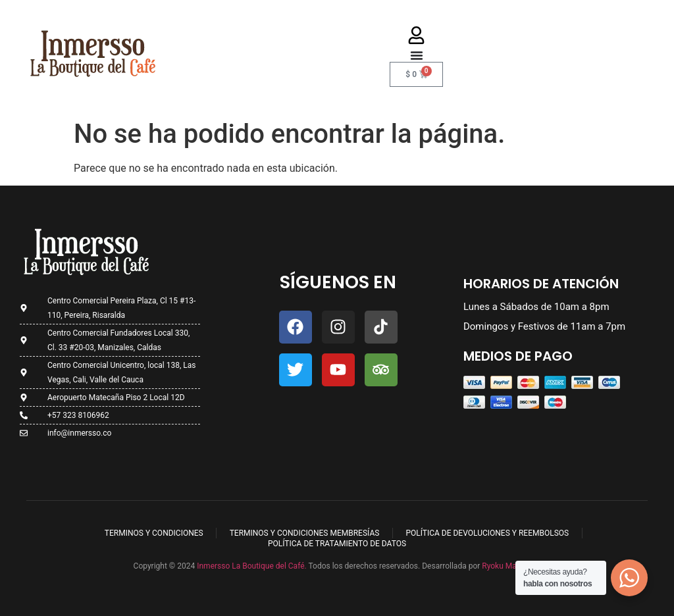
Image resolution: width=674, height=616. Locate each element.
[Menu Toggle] (417, 55)
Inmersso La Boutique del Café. (250, 566)
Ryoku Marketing (511, 566)
